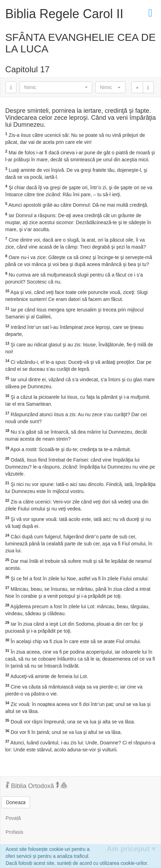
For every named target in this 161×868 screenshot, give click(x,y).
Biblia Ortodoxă (36, 786)
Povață (13, 818)
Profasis (14, 832)
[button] (56, 87)
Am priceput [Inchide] (131, 849)
